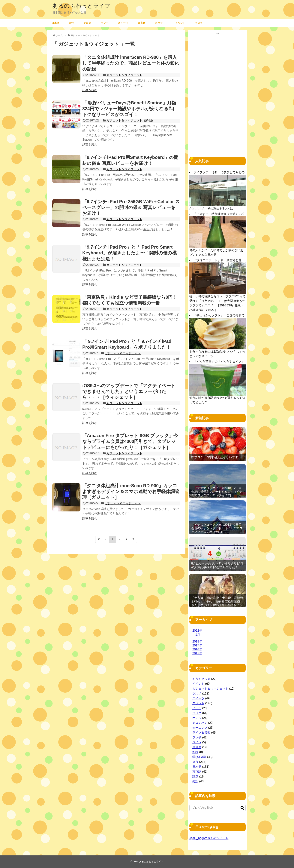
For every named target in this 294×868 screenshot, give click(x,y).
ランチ (104, 23)
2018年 (197, 641)
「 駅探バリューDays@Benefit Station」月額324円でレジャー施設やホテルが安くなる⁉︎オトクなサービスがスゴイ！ (129, 109)
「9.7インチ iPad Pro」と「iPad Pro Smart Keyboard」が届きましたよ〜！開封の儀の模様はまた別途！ (129, 253)
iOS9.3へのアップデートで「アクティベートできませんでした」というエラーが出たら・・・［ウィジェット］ (129, 391)
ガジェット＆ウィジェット (124, 75)
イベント (180, 23)
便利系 (148, 120)
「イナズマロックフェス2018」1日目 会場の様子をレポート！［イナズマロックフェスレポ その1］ (217, 528)
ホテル (197, 718)
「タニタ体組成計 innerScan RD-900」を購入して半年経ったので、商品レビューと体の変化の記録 (131, 63)
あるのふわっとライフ (81, 6)
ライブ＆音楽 (201, 733)
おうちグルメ (201, 679)
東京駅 (142, 23)
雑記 (195, 781)
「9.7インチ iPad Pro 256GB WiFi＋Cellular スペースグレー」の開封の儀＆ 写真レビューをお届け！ (131, 207)
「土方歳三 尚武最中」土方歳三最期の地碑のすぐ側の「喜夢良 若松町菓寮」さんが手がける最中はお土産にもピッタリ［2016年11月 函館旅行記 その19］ (217, 605)
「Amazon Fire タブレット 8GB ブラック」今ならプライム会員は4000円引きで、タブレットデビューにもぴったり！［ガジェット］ (130, 441)
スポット (160, 23)
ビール (197, 708)
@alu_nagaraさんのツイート (209, 838)
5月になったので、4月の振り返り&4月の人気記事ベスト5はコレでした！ (217, 565)
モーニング (200, 728)
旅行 (71, 23)
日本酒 (55, 23)
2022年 (197, 631)
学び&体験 (199, 757)
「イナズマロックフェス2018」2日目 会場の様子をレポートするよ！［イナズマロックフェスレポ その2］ (217, 492)
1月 (198, 635)
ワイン (197, 742)
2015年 (197, 653)
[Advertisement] (217, 92)
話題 (195, 776)
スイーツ (123, 23)
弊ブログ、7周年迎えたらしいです (215, 457)
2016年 (197, 649)
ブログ (199, 23)
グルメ (87, 23)
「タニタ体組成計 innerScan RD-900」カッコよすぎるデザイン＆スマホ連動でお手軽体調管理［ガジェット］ (131, 491)
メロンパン (200, 723)
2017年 (197, 645)
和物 (195, 752)
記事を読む (90, 90)
